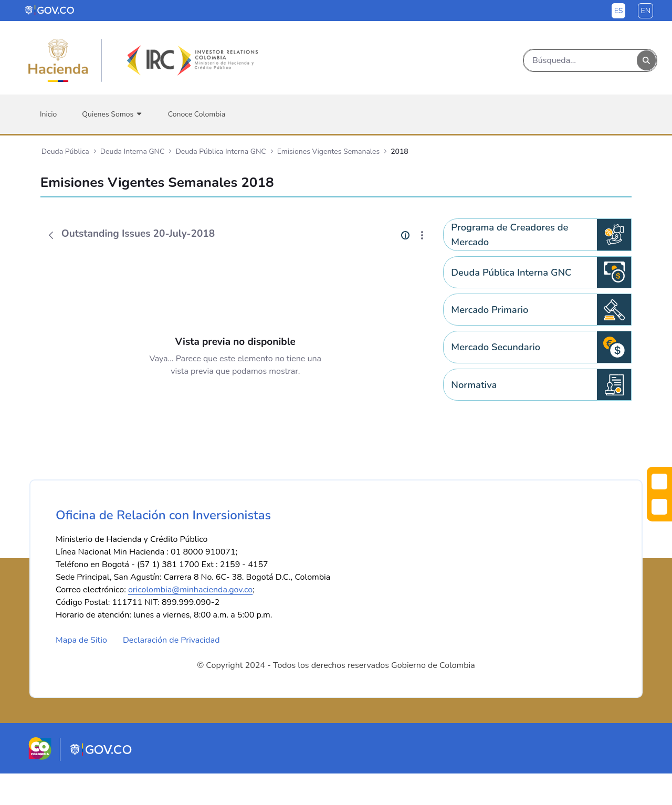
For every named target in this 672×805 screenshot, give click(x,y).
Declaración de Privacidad (171, 672)
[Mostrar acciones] (422, 235)
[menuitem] (48, 114)
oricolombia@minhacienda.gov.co (190, 621)
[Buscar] (580, 60)
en (645, 11)
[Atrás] (51, 235)
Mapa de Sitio (81, 672)
